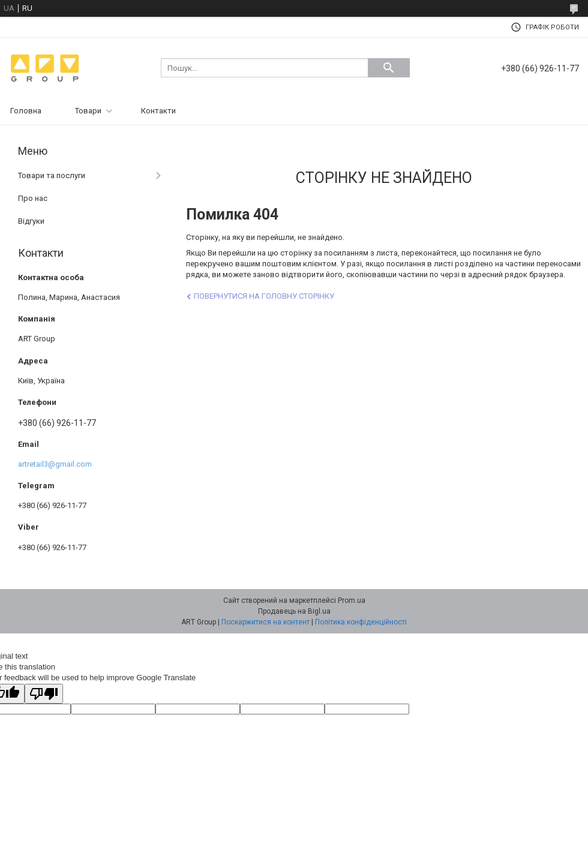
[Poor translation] (44, 694)
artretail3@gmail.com (55, 464)
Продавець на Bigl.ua (294, 611)
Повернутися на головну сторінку (264, 296)
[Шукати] (389, 68)
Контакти (158, 111)
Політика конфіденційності (361, 622)
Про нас (33, 198)
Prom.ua (352, 600)
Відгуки (31, 221)
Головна (26, 111)
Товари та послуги (52, 175)
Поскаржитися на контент (265, 622)
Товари (88, 111)
